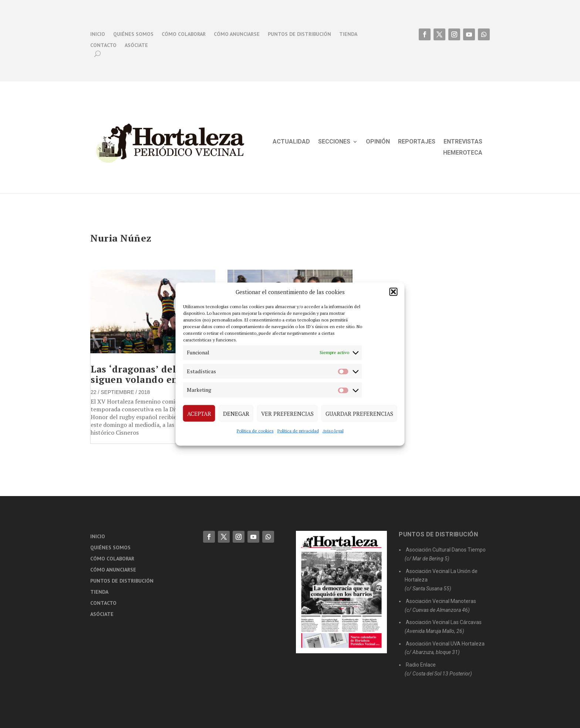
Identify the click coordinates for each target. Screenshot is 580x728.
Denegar (236, 413)
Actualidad (291, 142)
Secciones (334, 142)
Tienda (348, 34)
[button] (394, 292)
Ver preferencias (287, 413)
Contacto (103, 45)
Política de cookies (255, 431)
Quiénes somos (133, 34)
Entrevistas (463, 142)
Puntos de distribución (299, 34)
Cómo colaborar (184, 34)
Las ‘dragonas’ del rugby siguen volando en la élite (153, 374)
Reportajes (417, 142)
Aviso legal (333, 431)
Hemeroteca (463, 153)
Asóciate (136, 45)
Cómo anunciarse (237, 34)
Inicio (98, 34)
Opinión (378, 142)
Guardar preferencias (359, 413)
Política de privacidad (298, 431)
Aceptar (199, 413)
